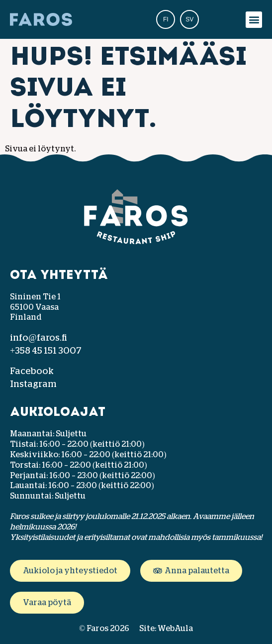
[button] (254, 20)
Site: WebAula (166, 629)
